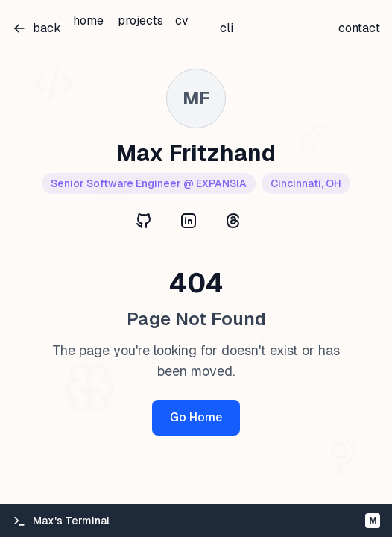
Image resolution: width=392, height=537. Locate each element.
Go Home (196, 417)
